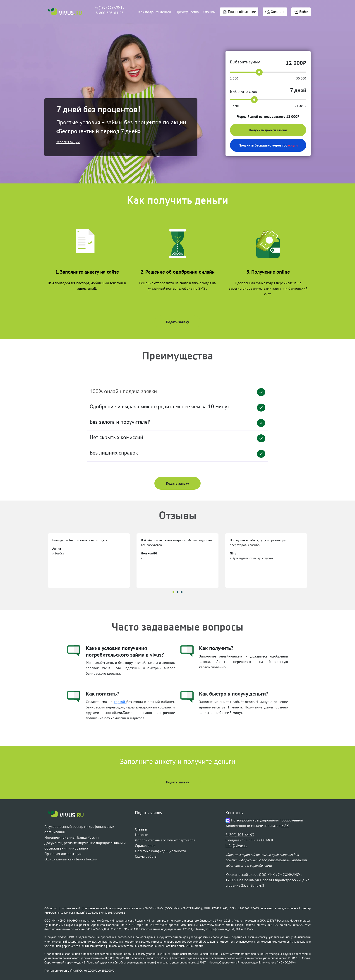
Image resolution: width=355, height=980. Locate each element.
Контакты (235, 813)
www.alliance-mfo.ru (221, 925)
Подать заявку (177, 322)
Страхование (145, 845)
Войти (301, 12)
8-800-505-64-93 (110, 13)
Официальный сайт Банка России (71, 859)
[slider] (259, 72)
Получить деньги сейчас (268, 130)
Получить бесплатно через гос (268, 145)
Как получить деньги (155, 12)
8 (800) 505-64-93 (240, 835)
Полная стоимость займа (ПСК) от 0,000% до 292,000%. (79, 971)
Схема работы (146, 856)
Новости (142, 835)
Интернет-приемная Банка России (72, 837)
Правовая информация (63, 854)
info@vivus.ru (236, 845)
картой (120, 702)
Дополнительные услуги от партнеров (165, 840)
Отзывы (209, 12)
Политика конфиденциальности (160, 851)
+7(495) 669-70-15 (110, 7)
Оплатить (275, 12)
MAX (285, 826)
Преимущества (187, 12)
